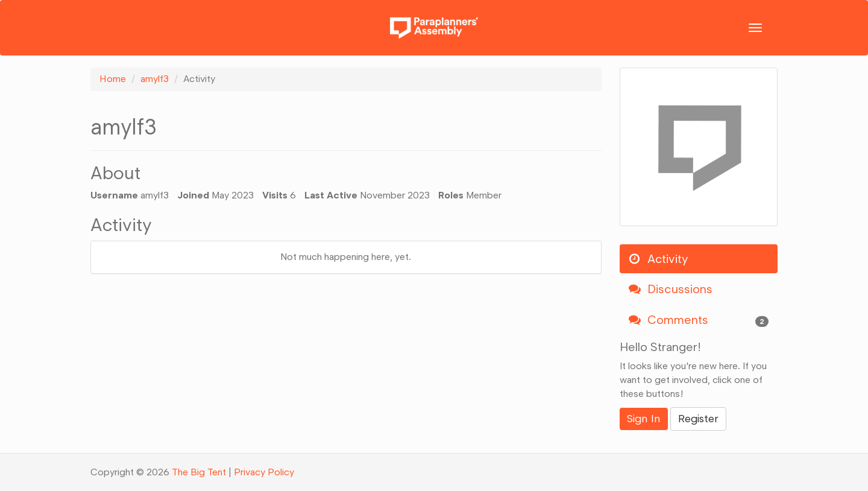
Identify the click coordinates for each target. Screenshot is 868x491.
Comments (699, 320)
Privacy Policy (264, 472)
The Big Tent (199, 472)
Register (698, 419)
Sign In (644, 419)
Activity (658, 259)
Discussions (671, 289)
